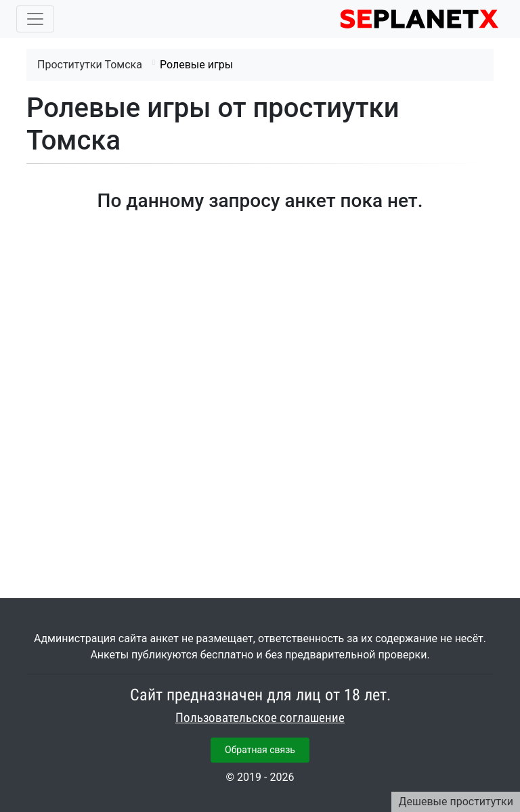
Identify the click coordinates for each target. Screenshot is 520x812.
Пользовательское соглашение (260, 718)
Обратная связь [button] (260, 750)
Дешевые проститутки (456, 802)
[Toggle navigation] (35, 19)
